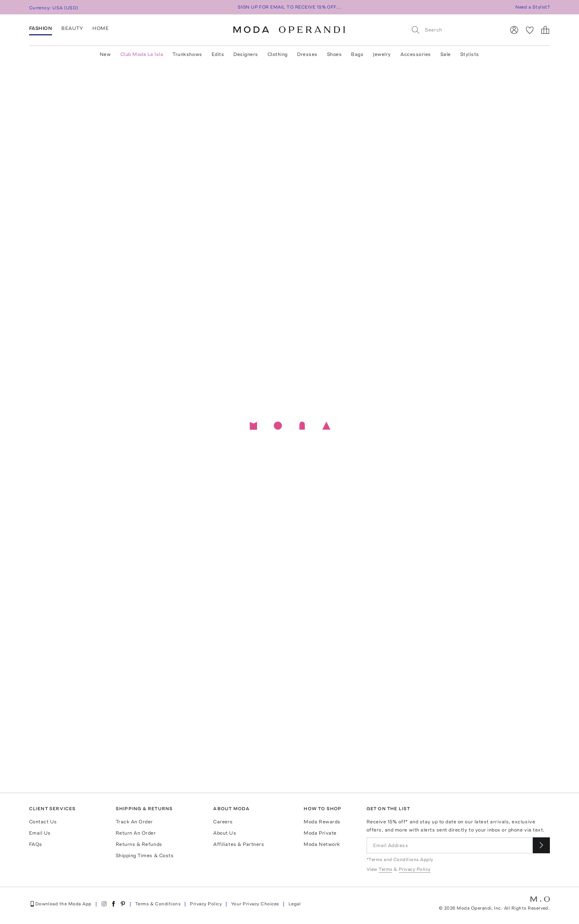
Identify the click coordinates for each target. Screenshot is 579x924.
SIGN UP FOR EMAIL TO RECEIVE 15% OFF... (290, 7)
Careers (223, 822)
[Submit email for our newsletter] (541, 845)
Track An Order (134, 822)
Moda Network (322, 844)
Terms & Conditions (158, 904)
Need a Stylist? (533, 7)
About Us (225, 833)
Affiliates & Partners (239, 844)
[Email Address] (450, 845)
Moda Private (320, 833)
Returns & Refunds (139, 844)
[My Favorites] (530, 30)
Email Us (40, 833)
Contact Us (43, 822)
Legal (295, 904)
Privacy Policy (206, 904)
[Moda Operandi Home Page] (289, 30)
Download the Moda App (60, 904)
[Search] (455, 30)
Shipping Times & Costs (145, 855)
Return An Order (136, 833)
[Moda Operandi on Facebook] (113, 904)
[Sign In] (514, 30)
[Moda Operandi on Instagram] (104, 904)
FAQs (36, 844)
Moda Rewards (322, 822)
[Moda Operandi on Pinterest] (123, 904)
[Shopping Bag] (545, 30)
